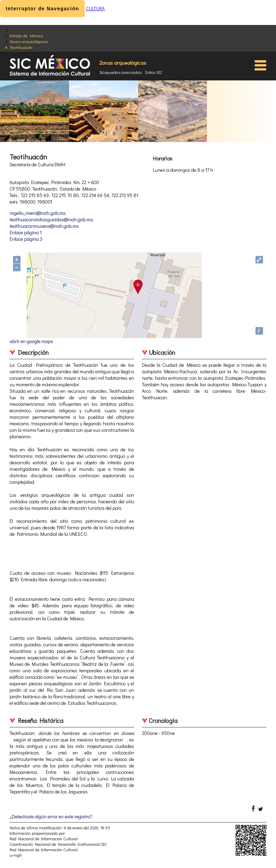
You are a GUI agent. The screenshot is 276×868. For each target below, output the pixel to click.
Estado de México (26, 35)
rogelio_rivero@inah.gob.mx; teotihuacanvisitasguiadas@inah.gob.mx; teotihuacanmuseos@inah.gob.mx (51, 219)
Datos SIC (154, 72)
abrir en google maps (31, 341)
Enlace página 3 (26, 239)
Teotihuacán (21, 47)
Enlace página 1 (25, 232)
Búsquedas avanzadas (121, 72)
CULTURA (95, 8)
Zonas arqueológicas (29, 41)
